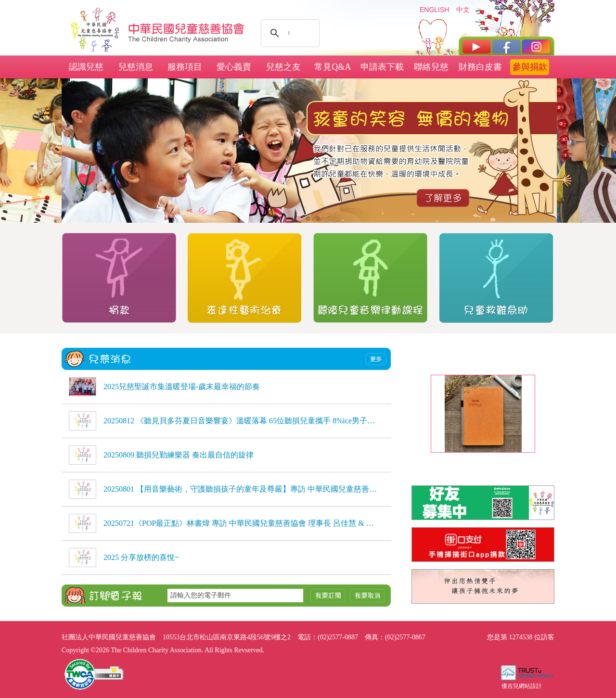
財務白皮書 (480, 67)
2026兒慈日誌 (483, 461)
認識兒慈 (86, 67)
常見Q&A (333, 67)
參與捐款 (530, 67)
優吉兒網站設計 (522, 686)
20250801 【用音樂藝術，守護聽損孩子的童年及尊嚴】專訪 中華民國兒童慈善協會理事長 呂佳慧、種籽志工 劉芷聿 (241, 489)
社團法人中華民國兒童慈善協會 (187, 28)
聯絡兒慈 (431, 67)
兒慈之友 (283, 67)
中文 (463, 10)
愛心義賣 (234, 67)
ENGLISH (434, 10)
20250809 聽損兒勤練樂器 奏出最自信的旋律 (179, 455)
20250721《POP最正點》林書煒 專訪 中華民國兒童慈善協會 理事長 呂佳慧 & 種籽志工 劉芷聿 (241, 523)
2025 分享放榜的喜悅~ (141, 557)
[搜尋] (289, 33)
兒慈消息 (136, 67)
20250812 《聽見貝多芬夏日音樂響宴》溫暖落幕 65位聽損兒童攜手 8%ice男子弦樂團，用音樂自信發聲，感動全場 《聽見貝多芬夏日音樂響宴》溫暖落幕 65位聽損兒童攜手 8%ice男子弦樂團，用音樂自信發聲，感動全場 (241, 421)
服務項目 (185, 67)
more (376, 359)
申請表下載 (382, 67)
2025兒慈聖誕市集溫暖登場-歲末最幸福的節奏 (182, 387)
